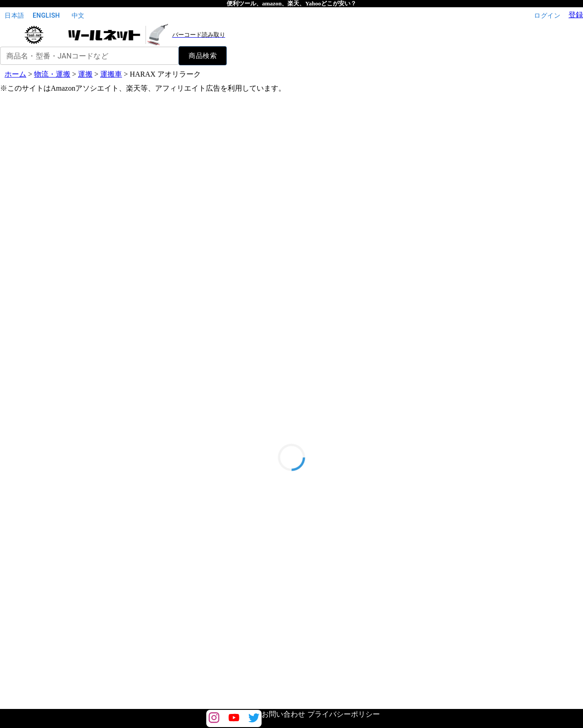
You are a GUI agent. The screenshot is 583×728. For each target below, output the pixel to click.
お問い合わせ (283, 714)
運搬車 (111, 74)
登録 (576, 15)
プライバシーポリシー (344, 714)
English (46, 16)
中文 (78, 16)
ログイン (547, 16)
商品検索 (203, 56)
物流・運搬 (52, 74)
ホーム (15, 74)
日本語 (15, 16)
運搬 (85, 74)
